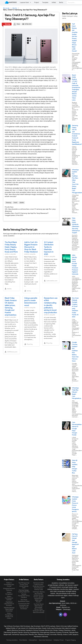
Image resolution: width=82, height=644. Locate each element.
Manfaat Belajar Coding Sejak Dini (24, 591)
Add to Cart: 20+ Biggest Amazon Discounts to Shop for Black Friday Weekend (31, 247)
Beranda (6, 8)
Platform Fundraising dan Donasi (9, 585)
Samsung (9, 203)
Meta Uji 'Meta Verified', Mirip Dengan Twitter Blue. (75, 467)
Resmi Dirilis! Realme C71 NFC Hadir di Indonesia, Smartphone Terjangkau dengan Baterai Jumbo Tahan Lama (76, 88)
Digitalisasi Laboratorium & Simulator (9, 604)
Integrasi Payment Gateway (9, 589)
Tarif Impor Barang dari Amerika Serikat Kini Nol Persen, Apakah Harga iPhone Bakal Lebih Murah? (39, 597)
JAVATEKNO (11, 2)
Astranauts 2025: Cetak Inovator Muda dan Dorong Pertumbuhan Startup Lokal (39, 586)
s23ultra (22, 203)
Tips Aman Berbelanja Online (24, 601)
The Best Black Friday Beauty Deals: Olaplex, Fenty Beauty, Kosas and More (11, 247)
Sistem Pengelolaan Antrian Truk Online (9, 616)
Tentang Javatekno (12, 640)
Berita (61, 2)
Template (45, 2)
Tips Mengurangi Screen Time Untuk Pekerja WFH (24, 585)
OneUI (15, 203)
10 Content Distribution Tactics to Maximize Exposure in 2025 (49, 248)
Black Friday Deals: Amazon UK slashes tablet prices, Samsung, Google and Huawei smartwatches (11, 306)
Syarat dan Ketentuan (45, 640)
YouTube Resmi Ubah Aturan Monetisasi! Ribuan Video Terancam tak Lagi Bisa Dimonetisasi (39, 608)
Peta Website (23, 640)
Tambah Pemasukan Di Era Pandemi (24, 596)
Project (37, 2)
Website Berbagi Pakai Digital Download (9, 609)
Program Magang (70, 640)
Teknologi (7, 24)
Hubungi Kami (33, 640)
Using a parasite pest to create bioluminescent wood (31, 302)
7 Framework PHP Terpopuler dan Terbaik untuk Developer (24, 606)
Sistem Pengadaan (9, 593)
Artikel (54, 2)
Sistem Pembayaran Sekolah (9, 598)
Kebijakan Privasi (59, 640)
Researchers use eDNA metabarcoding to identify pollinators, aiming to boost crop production (51, 305)
